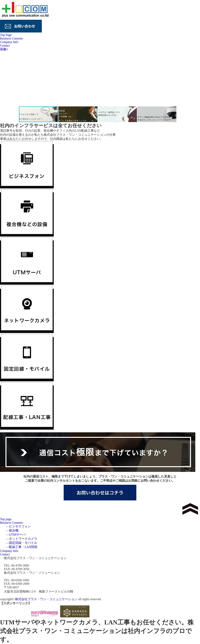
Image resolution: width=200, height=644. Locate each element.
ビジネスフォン (20, 526)
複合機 (14, 530)
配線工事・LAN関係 (23, 547)
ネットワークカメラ (23, 539)
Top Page (6, 35)
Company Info (9, 42)
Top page (6, 519)
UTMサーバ (17, 535)
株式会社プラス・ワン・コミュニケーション (46, 599)
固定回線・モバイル (23, 543)
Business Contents (12, 38)
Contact (5, 45)
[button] (192, 77)
